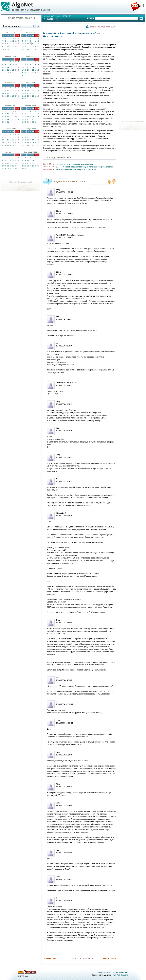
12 (23, 44)
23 (8, 47)
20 (25, 47)
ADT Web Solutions (120, 975)
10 (11, 41)
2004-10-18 (49, 167)
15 (5, 44)
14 (3, 44)
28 (3, 49)
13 (18, 41)
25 (13, 47)
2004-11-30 (49, 169)
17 (11, 44)
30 (8, 49)
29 (5, 49)
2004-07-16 (49, 164)
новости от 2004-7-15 (62, 16)
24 (11, 47)
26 (23, 50)
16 (8, 44)
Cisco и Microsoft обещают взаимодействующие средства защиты (84, 167)
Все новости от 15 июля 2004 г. (103, 27)
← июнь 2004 (50, 958)
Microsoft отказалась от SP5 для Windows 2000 (76, 169)
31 (23, 76)
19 (23, 47)
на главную (48, 16)
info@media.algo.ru (106, 972)
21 (3, 47)
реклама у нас (122, 972)
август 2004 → (109, 958)
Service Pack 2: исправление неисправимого (75, 164)
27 (18, 47)
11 (13, 41)
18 (13, 44)
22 (5, 47)
